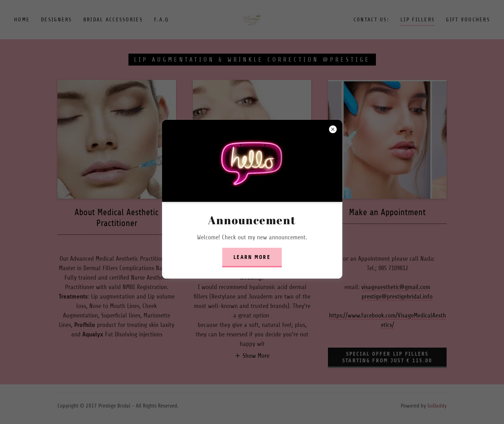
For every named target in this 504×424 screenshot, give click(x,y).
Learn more (252, 257)
